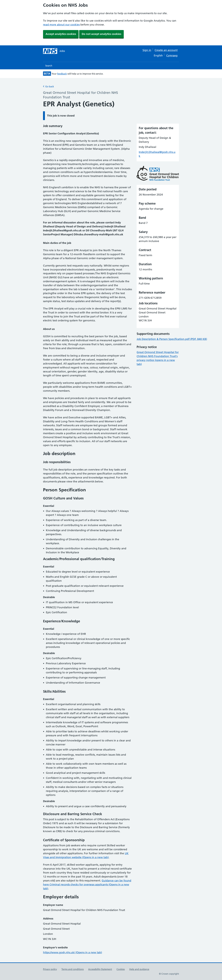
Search (49, 66)
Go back (48, 86)
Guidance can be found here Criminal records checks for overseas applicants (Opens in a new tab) (87, 885)
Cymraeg (172, 55)
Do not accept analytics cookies (101, 34)
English (158, 55)
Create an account (166, 50)
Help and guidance (139, 969)
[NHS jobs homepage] (54, 51)
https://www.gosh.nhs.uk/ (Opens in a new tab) (72, 952)
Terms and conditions (73, 969)
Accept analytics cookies (61, 34)
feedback (62, 74)
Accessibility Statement (100, 969)
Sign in (147, 50)
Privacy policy (50, 969)
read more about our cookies (61, 25)
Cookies (121, 969)
